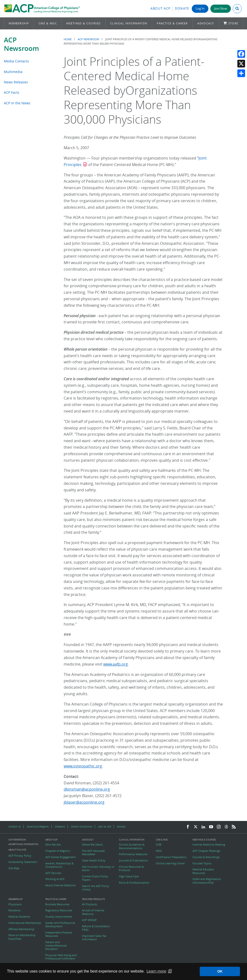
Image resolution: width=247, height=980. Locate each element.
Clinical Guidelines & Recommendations (132, 846)
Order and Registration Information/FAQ (207, 881)
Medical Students (19, 917)
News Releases (16, 82)
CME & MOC (48, 23)
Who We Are (53, 845)
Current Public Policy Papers (95, 878)
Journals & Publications (133, 860)
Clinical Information (129, 23)
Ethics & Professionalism (134, 883)
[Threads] (226, 827)
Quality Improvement (59, 917)
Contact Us (15, 827)
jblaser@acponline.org (84, 802)
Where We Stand (92, 845)
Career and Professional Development (60, 925)
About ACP (161, 9)
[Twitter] (196, 827)
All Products (89, 904)
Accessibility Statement (23, 862)
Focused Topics (202, 863)
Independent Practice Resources (59, 934)
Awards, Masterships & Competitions (59, 865)
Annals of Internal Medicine (93, 912)
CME (159, 845)
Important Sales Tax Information (94, 938)
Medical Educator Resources (203, 871)
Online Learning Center (170, 863)
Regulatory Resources (59, 910)
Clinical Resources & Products (131, 868)
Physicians (15, 904)
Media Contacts (16, 61)
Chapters (60, 827)
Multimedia (13, 72)
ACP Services (53, 873)
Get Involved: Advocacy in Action (98, 868)
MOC (159, 851)
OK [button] (220, 971)
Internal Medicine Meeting (209, 845)
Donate (182, 9)
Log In (200, 9)
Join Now (221, 9)
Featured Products (93, 899)
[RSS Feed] (234, 827)
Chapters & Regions (58, 851)
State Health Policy (94, 860)
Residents (14, 910)
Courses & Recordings (206, 857)
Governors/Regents (38, 827)
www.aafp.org (116, 664)
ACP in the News (17, 103)
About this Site (17, 850)
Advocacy (206, 23)
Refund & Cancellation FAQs (96, 928)
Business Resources (57, 904)
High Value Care (129, 876)
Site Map (14, 868)
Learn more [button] (156, 971)
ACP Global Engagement (60, 857)
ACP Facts (12, 92)
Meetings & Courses (83, 23)
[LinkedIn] (203, 827)
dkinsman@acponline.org (87, 789)
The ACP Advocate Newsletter (93, 853)
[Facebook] (188, 827)
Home (68, 39)
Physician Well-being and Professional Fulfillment (61, 957)
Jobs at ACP (105, 827)
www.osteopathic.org (83, 766)
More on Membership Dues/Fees (22, 937)
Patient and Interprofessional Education (56, 946)
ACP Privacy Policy (20, 856)
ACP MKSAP (89, 920)
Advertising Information (23, 844)
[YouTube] (211, 827)
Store (233, 23)
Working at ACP (55, 879)
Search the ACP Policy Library (96, 888)
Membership (19, 23)
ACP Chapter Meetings (206, 851)
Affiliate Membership (21, 929)
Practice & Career (172, 23)
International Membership (25, 923)
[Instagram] (219, 827)
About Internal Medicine (60, 885)
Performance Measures (133, 854)
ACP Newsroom (21, 44)
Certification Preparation (171, 857)
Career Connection (82, 827)
